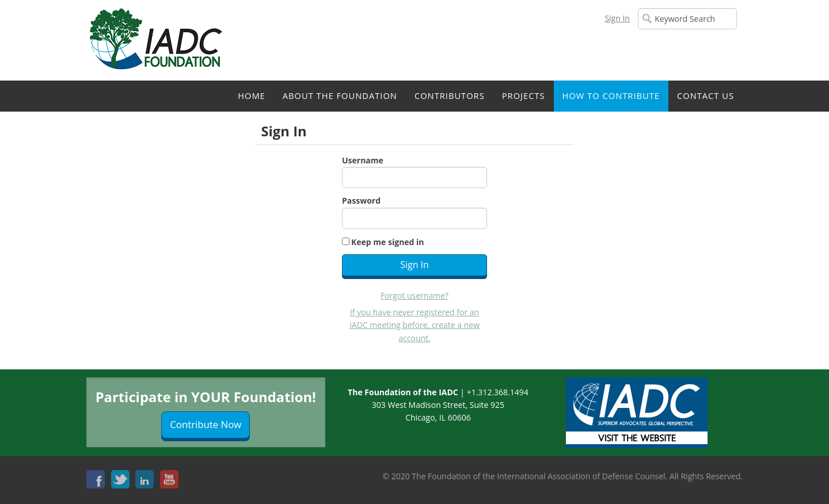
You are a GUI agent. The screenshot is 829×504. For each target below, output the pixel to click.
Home (252, 96)
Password (361, 201)
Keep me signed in (388, 242)
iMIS (158, 40)
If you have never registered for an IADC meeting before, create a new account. (414, 325)
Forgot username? (414, 295)
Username (363, 160)
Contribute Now (206, 424)
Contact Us (706, 96)
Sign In (617, 18)
